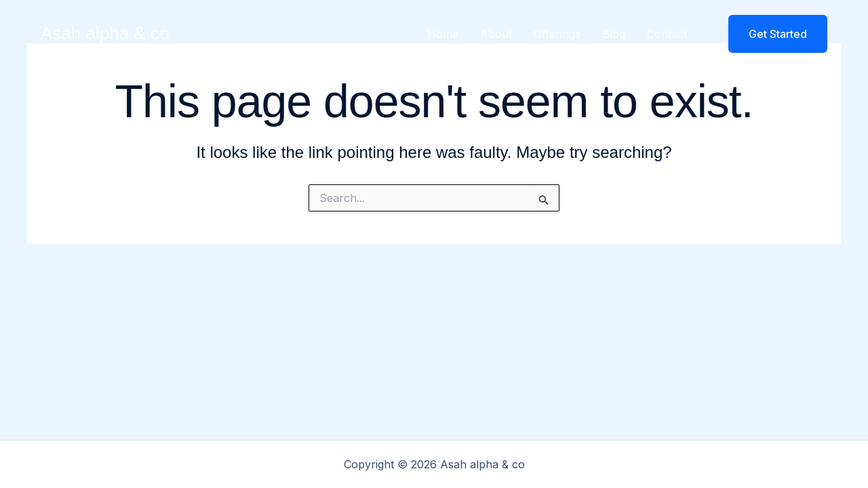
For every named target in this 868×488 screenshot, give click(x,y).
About (496, 34)
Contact (667, 34)
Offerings (557, 34)
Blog (614, 34)
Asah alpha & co (105, 33)
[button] (769, 34)
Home (443, 34)
